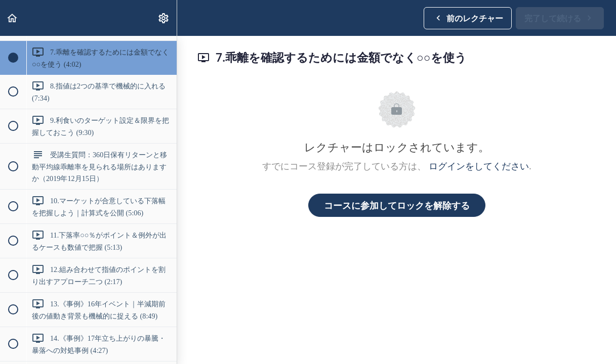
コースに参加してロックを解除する (397, 205)
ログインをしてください (479, 166)
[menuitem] (164, 18)
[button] (13, 18)
